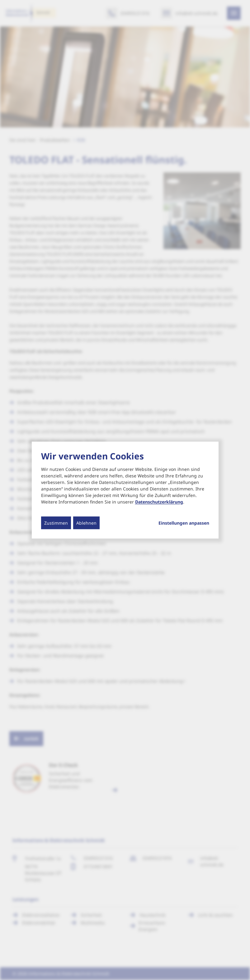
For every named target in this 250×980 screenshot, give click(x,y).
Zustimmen (56, 523)
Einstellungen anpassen (184, 523)
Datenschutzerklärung (159, 502)
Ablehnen (86, 523)
